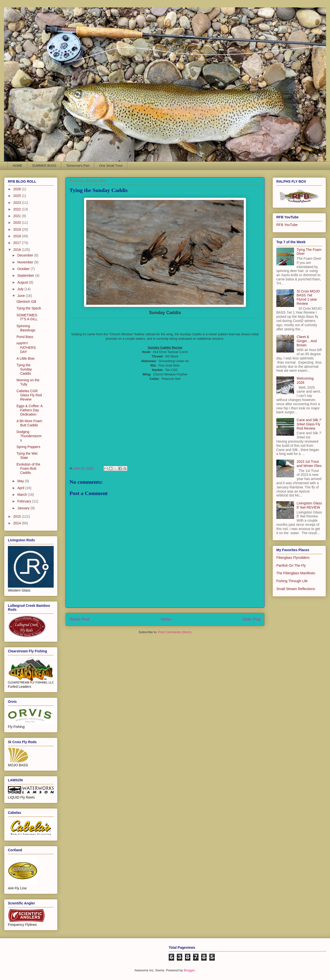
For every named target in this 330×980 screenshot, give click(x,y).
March (23, 495)
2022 (18, 209)
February (25, 501)
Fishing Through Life (292, 581)
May (21, 481)
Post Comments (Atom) (175, 632)
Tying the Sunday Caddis (24, 369)
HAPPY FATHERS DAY (26, 348)
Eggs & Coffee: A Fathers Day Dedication (30, 410)
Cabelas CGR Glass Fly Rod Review (29, 395)
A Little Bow (25, 358)
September (26, 275)
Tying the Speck (29, 308)
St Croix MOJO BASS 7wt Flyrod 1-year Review (308, 297)
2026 (18, 189)
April (21, 488)
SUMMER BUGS (44, 166)
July (21, 289)
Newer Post (79, 619)
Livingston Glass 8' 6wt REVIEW (309, 505)
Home (166, 619)
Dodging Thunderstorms (29, 436)
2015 (18, 516)
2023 (18, 203)
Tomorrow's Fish (78, 166)
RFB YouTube (287, 225)
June (21, 296)
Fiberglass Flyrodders (293, 558)
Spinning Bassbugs (26, 328)
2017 (18, 243)
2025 (18, 196)
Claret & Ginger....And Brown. (307, 341)
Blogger (189, 970)
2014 (18, 523)
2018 (18, 236)
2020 (18, 223)
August (23, 282)
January (24, 508)
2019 (18, 229)
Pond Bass (25, 337)
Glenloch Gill (26, 302)
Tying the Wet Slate (27, 456)
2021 (18, 216)
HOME (18, 166)
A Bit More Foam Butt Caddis (29, 423)
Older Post (251, 619)
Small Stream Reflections (296, 589)
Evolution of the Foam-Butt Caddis (28, 468)
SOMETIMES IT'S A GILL (27, 317)
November (26, 262)
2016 (18, 250)
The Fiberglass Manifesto (296, 573)
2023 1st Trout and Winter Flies (309, 464)
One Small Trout (111, 166)
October (24, 269)
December (26, 255)
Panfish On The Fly (291, 565)
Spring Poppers (28, 447)
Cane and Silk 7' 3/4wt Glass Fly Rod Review (309, 424)
